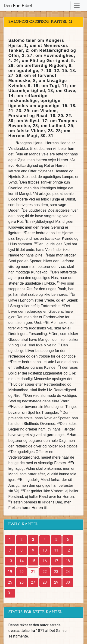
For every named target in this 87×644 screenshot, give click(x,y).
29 (56, 582)
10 (45, 550)
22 (45, 572)
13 (10, 561)
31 (10, 593)
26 (22, 582)
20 (22, 572)
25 (10, 582)
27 (33, 582)
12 (68, 550)
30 (68, 582)
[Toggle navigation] (77, 6)
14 (22, 561)
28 (45, 582)
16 (45, 561)
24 (68, 572)
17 (56, 561)
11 (56, 550)
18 (68, 561)
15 (33, 561)
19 (10, 572)
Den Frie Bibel (18, 6)
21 (33, 572)
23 (56, 572)
